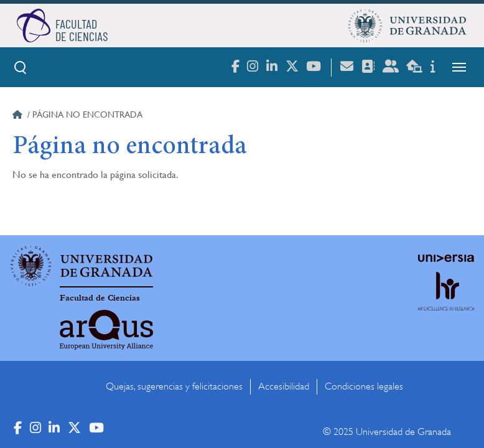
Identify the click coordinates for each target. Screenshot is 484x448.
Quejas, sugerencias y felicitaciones (174, 386)
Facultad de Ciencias (100, 298)
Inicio (19, 116)
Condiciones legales (364, 386)
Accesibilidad (284, 386)
